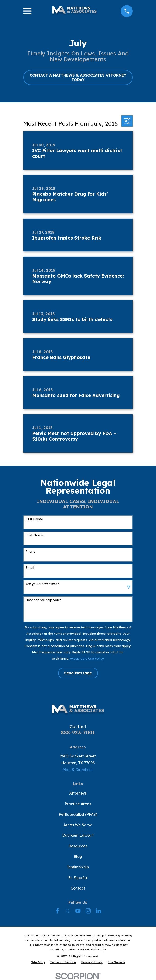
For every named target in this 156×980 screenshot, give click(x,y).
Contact (78, 888)
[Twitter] (68, 911)
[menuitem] (38, 962)
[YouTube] (78, 911)
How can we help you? (43, 600)
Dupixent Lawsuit (78, 835)
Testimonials (78, 867)
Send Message (78, 673)
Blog (78, 857)
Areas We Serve (78, 825)
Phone (30, 552)
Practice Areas (78, 804)
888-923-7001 (78, 733)
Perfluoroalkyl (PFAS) (78, 814)
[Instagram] (88, 911)
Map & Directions (78, 770)
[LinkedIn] (98, 911)
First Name (34, 519)
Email (30, 568)
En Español (78, 878)
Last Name (34, 535)
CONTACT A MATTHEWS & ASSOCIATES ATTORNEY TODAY (78, 77)
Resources (78, 846)
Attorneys (78, 793)
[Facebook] (57, 911)
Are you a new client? (42, 584)
